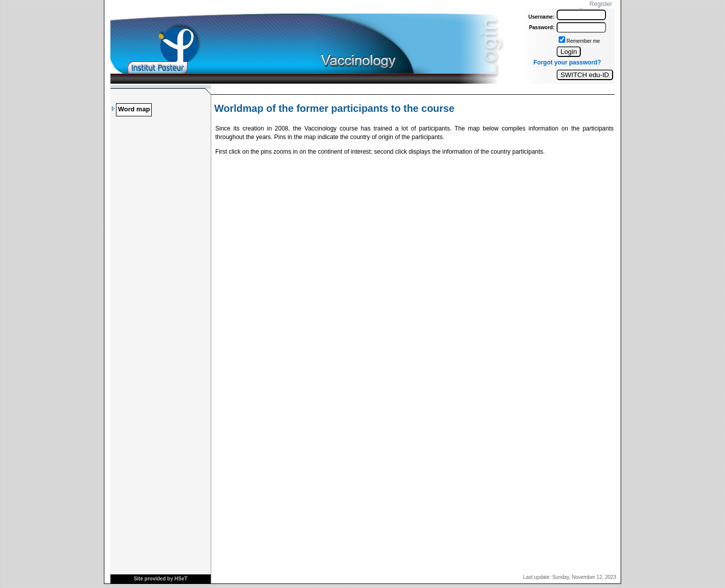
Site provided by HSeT (160, 579)
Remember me (583, 41)
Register (601, 4)
